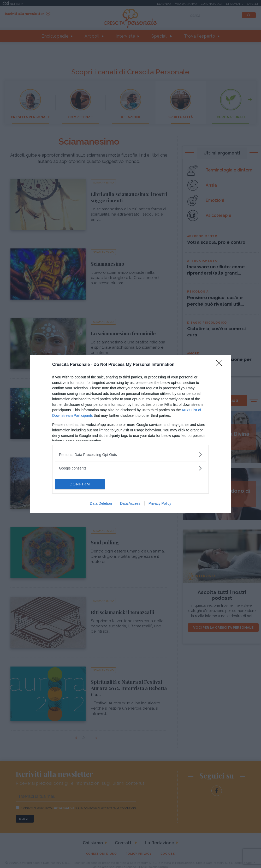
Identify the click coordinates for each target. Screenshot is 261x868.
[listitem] (130, 454)
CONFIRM (80, 484)
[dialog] (130, 434)
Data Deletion (101, 503)
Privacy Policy (160, 503)
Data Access (130, 503)
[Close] (221, 365)
